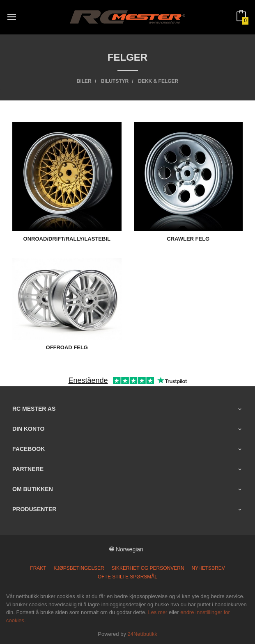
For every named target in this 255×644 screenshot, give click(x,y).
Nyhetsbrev (208, 568)
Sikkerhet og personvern (148, 568)
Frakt (38, 568)
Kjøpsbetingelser (79, 568)
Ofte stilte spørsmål (127, 577)
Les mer (157, 612)
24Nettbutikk (142, 634)
